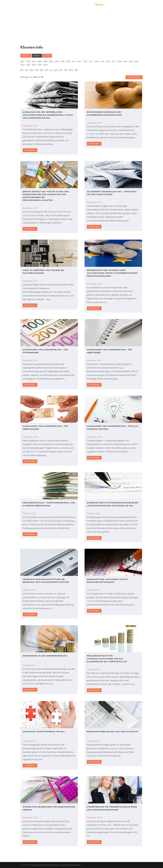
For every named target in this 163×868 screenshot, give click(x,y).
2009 (68, 61)
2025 (40, 65)
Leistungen (86, 5)
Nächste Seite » (134, 77)
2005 (45, 61)
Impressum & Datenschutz (70, 865)
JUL (51, 70)
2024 (34, 65)
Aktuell (26, 56)
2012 (85, 61)
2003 (34, 61)
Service (99, 5)
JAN (22, 70)
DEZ (76, 70)
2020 (131, 61)
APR (37, 70)
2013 (91, 61)
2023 (28, 65)
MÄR (32, 70)
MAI (42, 70)
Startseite (51, 5)
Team (74, 5)
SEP (61, 70)
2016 (108, 61)
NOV (71, 70)
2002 (28, 61)
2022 (22, 65)
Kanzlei (63, 5)
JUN (46, 70)
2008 (62, 61)
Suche (47, 56)
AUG (56, 70)
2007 (57, 61)
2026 (45, 65)
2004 (40, 61)
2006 (51, 61)
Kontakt (113, 5)
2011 (80, 61)
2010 (74, 61)
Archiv (37, 56)
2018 (120, 61)
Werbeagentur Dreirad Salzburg (46, 865)
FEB (26, 70)
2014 (97, 61)
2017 (114, 61)
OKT (66, 70)
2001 (22, 61)
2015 (102, 61)
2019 (125, 61)
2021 (137, 61)
